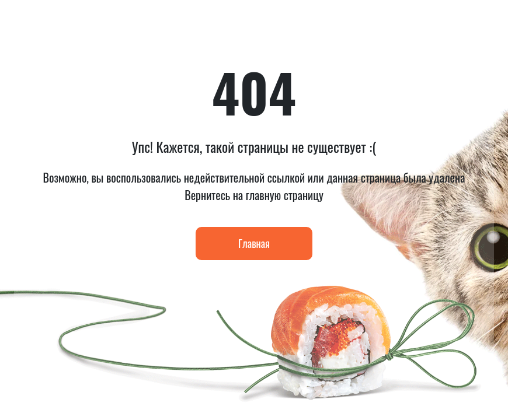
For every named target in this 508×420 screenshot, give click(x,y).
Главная (254, 243)
